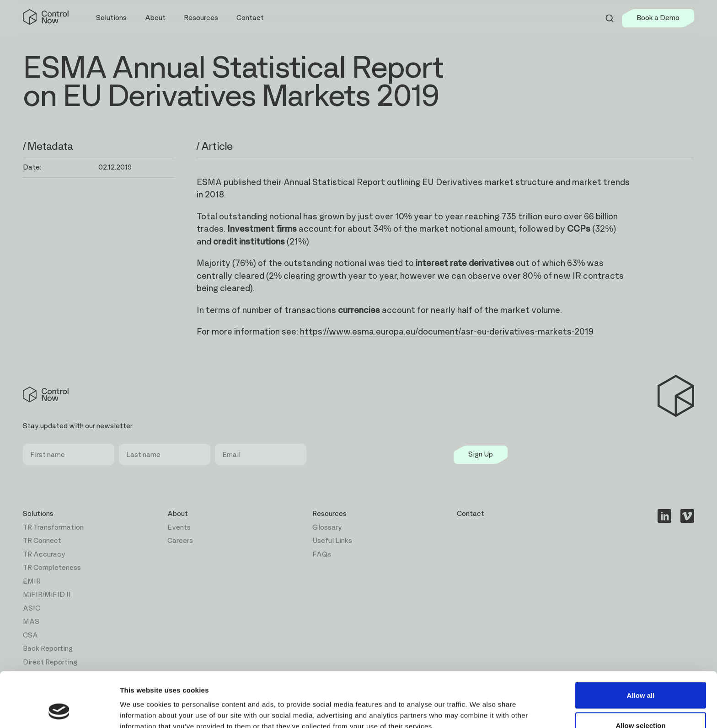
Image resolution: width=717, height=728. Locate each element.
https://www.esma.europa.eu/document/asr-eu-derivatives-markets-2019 (447, 332)
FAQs (322, 555)
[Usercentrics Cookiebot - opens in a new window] (59, 710)
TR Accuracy (44, 555)
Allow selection (640, 674)
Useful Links (332, 541)
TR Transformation (53, 528)
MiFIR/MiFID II (47, 595)
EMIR (32, 582)
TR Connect (42, 541)
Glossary (327, 528)
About (178, 514)
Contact (250, 18)
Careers (180, 541)
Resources (329, 514)
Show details (480, 704)
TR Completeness (52, 568)
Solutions (38, 514)
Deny (641, 704)
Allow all (641, 644)
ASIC (32, 608)
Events (179, 528)
